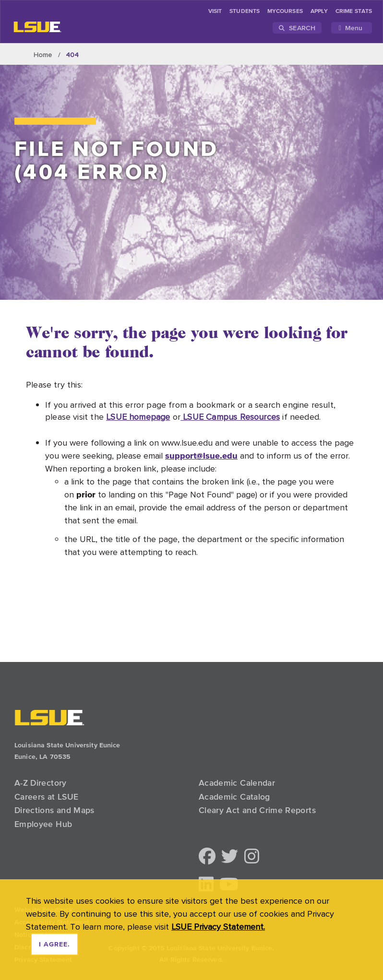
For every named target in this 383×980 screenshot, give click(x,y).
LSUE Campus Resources (230, 417)
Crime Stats (354, 12)
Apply (319, 12)
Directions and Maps (54, 810)
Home (43, 55)
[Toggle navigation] (352, 28)
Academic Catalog (234, 797)
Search (297, 28)
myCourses (285, 12)
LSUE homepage (138, 417)
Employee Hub (43, 824)
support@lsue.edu (201, 455)
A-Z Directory (41, 783)
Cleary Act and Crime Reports (257, 810)
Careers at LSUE (46, 797)
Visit (215, 12)
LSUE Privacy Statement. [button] (218, 927)
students (245, 12)
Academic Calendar (237, 783)
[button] (207, 857)
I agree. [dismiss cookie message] (54, 945)
